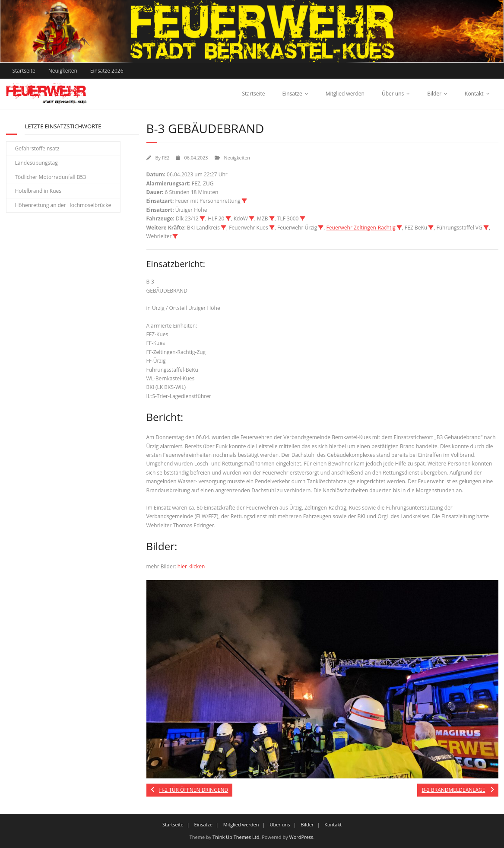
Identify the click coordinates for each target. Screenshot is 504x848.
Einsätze (292, 94)
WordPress (301, 837)
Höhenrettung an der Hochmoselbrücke (63, 205)
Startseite (24, 71)
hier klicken (191, 566)
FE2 (166, 158)
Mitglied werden (345, 94)
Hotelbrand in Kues (38, 191)
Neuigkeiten (63, 71)
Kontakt (474, 94)
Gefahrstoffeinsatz (37, 148)
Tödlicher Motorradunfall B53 (51, 177)
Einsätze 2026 (107, 71)
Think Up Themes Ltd (236, 837)
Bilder (434, 94)
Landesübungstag (36, 163)
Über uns (393, 94)
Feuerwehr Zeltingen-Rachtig (361, 228)
